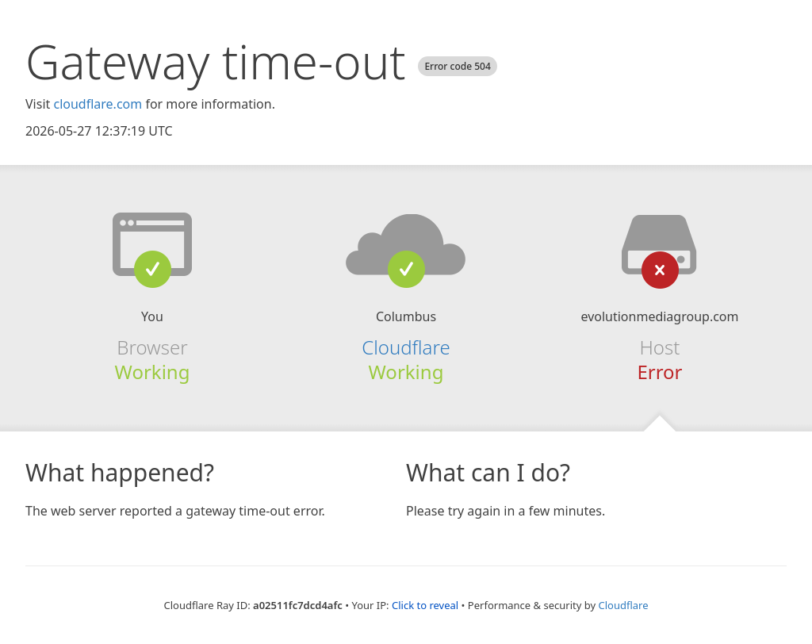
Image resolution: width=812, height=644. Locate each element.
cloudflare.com (98, 104)
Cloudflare (406, 347)
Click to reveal (425, 605)
